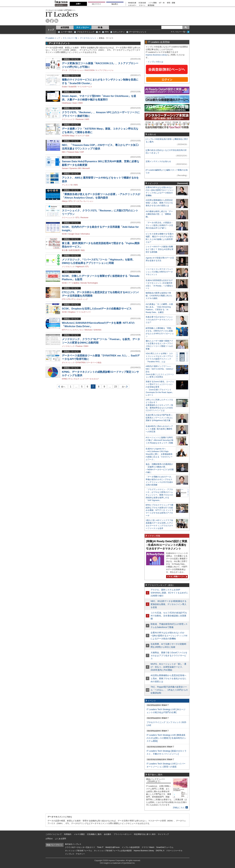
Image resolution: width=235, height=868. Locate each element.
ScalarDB (72, 87)
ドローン (142, 5)
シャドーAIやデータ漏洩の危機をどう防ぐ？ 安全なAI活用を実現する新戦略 (160, 249)
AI (100, 32)
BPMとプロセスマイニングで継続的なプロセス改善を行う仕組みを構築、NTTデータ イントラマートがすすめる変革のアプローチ (159, 510)
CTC (64, 299)
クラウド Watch (148, 847)
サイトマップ (163, 834)
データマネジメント (138, 32)
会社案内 (107, 834)
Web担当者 (132, 3)
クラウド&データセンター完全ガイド (80, 847)
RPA (107, 32)
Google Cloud (74, 234)
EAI (88, 136)
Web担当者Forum (112, 847)
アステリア (80, 136)
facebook (52, 21)
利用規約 (68, 834)
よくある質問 (61, 839)
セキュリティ (119, 32)
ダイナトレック (68, 363)
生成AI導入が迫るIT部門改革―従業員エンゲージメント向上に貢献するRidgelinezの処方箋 (159, 418)
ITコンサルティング (80, 299)
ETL (71, 201)
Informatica (85, 234)
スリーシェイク (68, 119)
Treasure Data (73, 152)
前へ (61, 387)
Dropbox (72, 312)
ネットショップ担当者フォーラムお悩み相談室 (113, 851)
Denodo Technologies (89, 283)
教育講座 (151, 5)
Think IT (100, 847)
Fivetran (79, 346)
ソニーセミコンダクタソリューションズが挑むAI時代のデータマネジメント (159, 272)
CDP (82, 152)
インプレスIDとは (155, 62)
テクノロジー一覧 (70, 38)
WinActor (88, 330)
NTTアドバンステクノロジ (73, 330)
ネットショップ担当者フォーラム (79, 851)
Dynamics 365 (75, 168)
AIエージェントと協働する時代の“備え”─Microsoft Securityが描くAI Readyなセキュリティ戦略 (159, 440)
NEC (64, 152)
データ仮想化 (74, 283)
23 (116, 387)
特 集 (100, 27)
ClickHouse (66, 103)
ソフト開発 (152, 3)
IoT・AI (162, 3)
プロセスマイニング (86, 32)
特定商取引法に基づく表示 (145, 834)
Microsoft (86, 168)
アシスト (65, 185)
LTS (69, 299)
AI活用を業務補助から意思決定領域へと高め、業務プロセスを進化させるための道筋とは (159, 203)
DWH (81, 103)
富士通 (65, 250)
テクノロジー (83, 27)
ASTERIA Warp (68, 136)
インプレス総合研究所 (131, 847)
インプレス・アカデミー (75, 854)
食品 (83, 250)
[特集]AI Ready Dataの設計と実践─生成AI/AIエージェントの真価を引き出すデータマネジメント (167, 545)
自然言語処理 (74, 250)
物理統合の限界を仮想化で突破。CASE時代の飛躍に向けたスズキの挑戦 (159, 296)
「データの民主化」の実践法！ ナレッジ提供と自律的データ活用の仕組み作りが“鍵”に (159, 225)
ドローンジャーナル (174, 851)
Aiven (75, 103)
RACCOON (90, 70)
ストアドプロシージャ (105, 70)
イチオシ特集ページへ (177, 577)
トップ (51, 30)
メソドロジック (68, 267)
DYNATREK (81, 363)
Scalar (64, 87)
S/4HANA (97, 330)
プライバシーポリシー (123, 834)
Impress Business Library (156, 55)
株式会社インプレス (73, 844)
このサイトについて (54, 834)
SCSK (64, 234)
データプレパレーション (83, 201)
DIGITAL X (160, 851)
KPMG (65, 379)
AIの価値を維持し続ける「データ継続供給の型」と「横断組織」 (159, 214)
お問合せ (49, 839)
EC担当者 (142, 3)
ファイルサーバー (84, 312)
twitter (48, 21)
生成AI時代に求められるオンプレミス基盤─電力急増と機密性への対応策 (159, 429)
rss (56, 21)
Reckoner (80, 119)
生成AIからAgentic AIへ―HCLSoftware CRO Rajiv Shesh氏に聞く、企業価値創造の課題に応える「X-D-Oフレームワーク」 (159, 454)
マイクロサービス (85, 87)
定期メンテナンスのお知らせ (158, 161)
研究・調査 (171, 3)
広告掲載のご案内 (94, 834)
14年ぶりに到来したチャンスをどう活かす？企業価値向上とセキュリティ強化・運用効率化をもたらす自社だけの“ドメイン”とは (159, 405)
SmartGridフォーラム (165, 847)
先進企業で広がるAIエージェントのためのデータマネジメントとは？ (159, 320)
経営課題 (65, 27)
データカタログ (92, 379)
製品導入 (115, 4)
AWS (87, 119)
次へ (123, 387)
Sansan (65, 168)
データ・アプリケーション (73, 70)
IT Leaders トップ (53, 38)
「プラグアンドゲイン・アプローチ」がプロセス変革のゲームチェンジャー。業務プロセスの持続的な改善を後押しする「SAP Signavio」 (159, 495)
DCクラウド (97, 4)
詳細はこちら (179, 807)
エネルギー (132, 5)
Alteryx (65, 201)
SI (71, 185)
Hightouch (80, 267)
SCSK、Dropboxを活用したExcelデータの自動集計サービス (97, 309)
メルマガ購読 (79, 834)
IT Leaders (62, 14)
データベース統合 (94, 363)
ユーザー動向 (67, 32)
